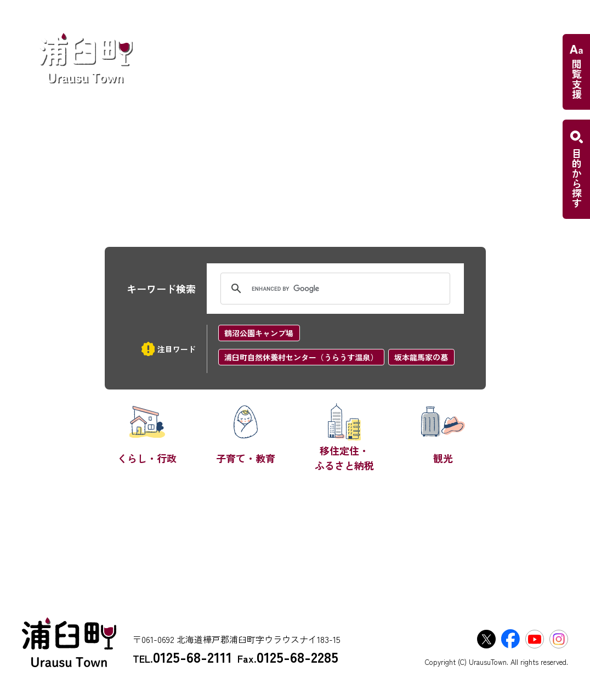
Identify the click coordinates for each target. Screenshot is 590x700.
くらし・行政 (147, 458)
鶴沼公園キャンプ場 (259, 333)
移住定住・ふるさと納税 (344, 458)
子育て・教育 (246, 458)
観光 (443, 458)
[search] (334, 289)
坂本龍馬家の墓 (421, 357)
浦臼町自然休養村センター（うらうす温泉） (301, 357)
